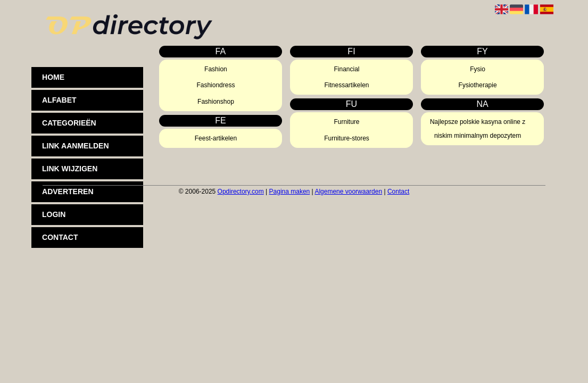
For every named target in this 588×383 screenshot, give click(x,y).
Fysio (478, 69)
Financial (347, 69)
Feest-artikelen (216, 138)
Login (54, 214)
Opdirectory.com (241, 191)
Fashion (216, 69)
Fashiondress (216, 85)
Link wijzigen (70, 169)
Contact (60, 237)
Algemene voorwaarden (348, 191)
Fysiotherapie (478, 85)
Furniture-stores (347, 138)
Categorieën (69, 123)
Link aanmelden (75, 146)
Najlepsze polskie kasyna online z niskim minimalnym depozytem (478, 129)
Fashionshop (216, 102)
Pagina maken (290, 191)
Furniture (347, 122)
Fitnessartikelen (347, 85)
